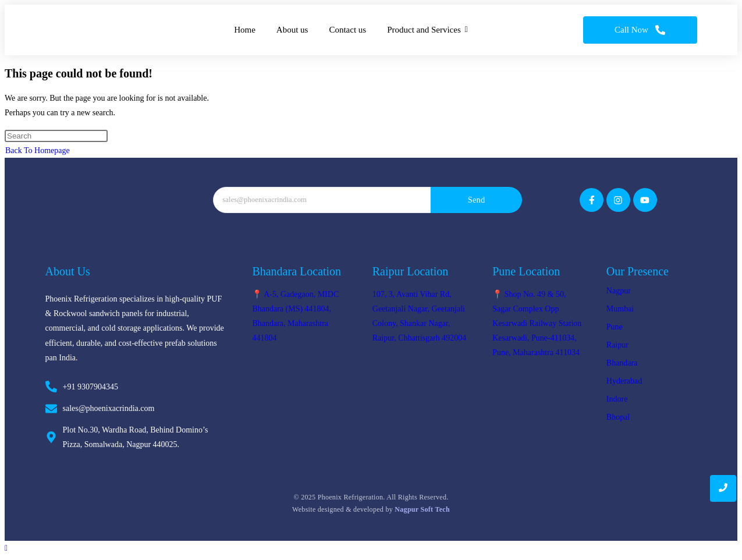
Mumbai (620, 309)
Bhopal (618, 417)
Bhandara (622, 363)
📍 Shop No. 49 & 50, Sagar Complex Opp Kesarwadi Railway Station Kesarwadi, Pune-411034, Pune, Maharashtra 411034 (537, 323)
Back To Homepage (38, 150)
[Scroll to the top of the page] (6, 548)
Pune (615, 327)
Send (476, 200)
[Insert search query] (56, 136)
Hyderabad (624, 381)
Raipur (617, 345)
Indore (617, 399)
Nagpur (619, 291)
